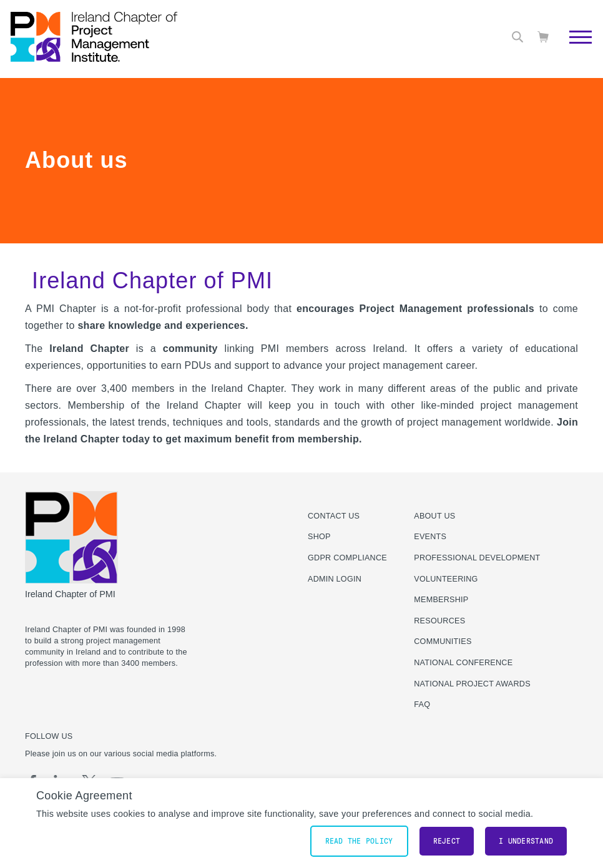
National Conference (463, 663)
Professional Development (477, 558)
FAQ (422, 705)
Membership (441, 600)
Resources (439, 621)
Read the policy (359, 841)
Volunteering (446, 579)
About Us (434, 516)
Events (430, 537)
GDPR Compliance (347, 558)
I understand (526, 841)
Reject (447, 841)
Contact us (334, 516)
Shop (319, 537)
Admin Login (335, 579)
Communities (443, 641)
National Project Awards (472, 684)
